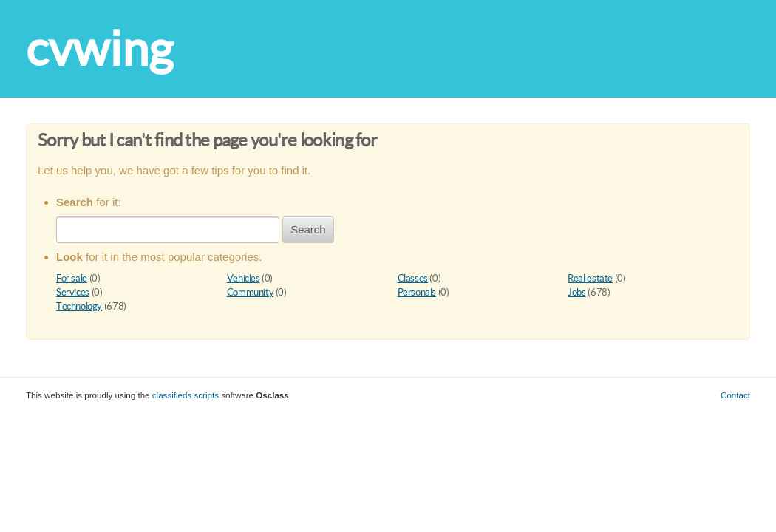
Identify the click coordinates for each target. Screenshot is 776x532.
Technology (79, 306)
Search (308, 229)
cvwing (99, 48)
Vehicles (244, 278)
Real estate (590, 278)
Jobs (576, 292)
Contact (735, 395)
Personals (417, 292)
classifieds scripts (186, 395)
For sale (72, 278)
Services (73, 292)
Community (251, 292)
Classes (413, 278)
